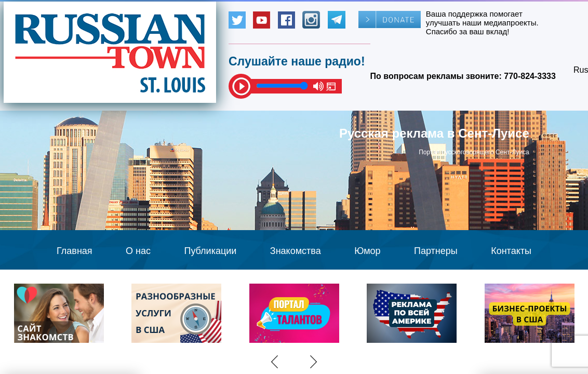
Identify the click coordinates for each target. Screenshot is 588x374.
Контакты (511, 251)
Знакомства (296, 251)
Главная (75, 251)
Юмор (367, 251)
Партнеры (436, 251)
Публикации (210, 251)
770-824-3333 (530, 76)
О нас (138, 251)
